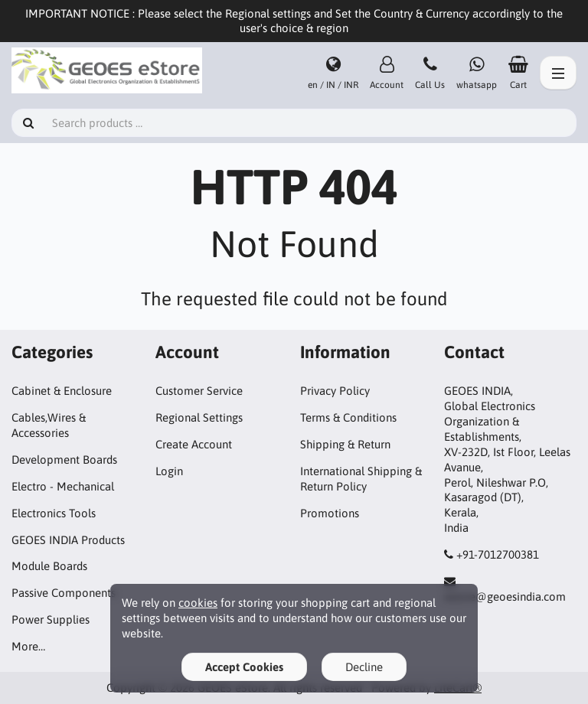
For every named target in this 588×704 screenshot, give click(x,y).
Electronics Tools (54, 513)
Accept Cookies (244, 667)
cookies (198, 603)
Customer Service (199, 391)
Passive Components (64, 593)
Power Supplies (51, 619)
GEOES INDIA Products (68, 540)
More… (28, 646)
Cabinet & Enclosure (62, 391)
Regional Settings (199, 417)
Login (169, 471)
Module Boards (49, 566)
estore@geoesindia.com (505, 596)
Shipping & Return (345, 444)
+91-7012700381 (498, 554)
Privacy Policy (335, 391)
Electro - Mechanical (63, 486)
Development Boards (64, 460)
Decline (364, 667)
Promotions (330, 513)
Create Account (194, 444)
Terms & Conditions (348, 417)
